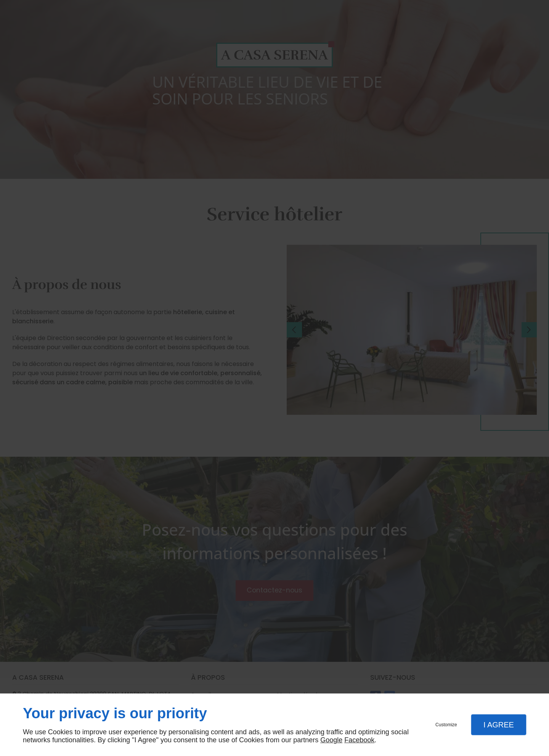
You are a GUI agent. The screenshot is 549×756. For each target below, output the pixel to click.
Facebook (359, 740)
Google (331, 740)
